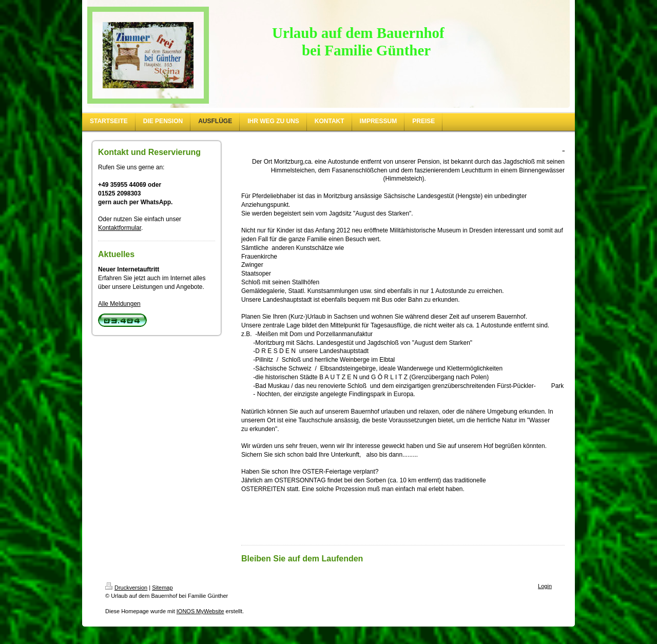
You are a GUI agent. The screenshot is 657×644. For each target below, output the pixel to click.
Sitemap (162, 588)
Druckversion (126, 588)
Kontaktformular (120, 228)
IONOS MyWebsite (200, 611)
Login (545, 586)
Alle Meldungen (119, 304)
